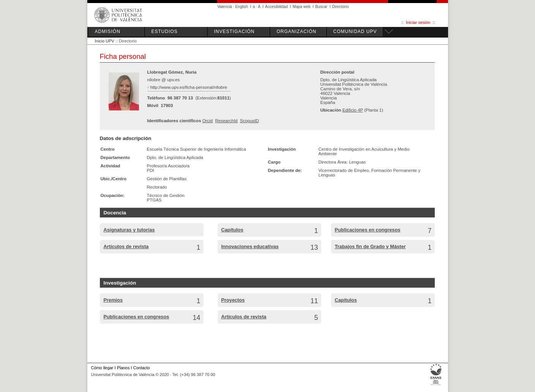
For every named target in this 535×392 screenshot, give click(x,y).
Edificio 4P (353, 110)
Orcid (208, 121)
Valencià (225, 7)
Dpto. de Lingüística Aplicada (175, 157)
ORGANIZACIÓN (297, 31)
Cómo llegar (102, 368)
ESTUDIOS (165, 31)
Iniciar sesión (418, 22)
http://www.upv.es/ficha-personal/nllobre (189, 87)
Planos (123, 368)
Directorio (341, 7)
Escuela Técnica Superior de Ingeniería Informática (197, 149)
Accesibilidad (276, 7)
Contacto (142, 368)
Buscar (321, 7)
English (242, 7)
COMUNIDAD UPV (355, 31)
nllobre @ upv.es (164, 80)
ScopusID (249, 121)
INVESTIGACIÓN (234, 31)
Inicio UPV (105, 41)
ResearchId (226, 121)
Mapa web (301, 7)
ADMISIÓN (108, 31)
